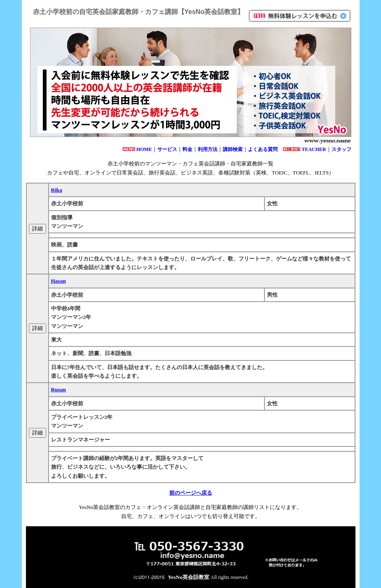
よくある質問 (263, 149)
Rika (57, 190)
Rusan (58, 389)
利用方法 (208, 149)
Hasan (58, 281)
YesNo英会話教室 (189, 577)
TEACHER (314, 149)
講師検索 (233, 149)
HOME (144, 149)
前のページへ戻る (191, 493)
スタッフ (341, 149)
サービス (167, 149)
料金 (187, 149)
